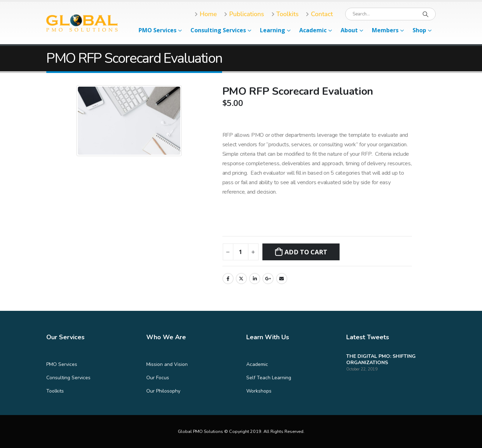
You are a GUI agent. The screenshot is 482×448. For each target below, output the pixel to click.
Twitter (241, 279)
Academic (313, 30)
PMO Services (158, 30)
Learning (273, 30)
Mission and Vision (167, 364)
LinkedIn (255, 279)
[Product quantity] (241, 252)
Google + (268, 279)
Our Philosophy (163, 391)
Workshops (259, 391)
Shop (419, 30)
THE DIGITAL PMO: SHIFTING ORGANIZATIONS (381, 359)
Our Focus (158, 378)
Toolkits (55, 391)
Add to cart (306, 252)
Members (385, 30)
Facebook (228, 279)
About (349, 30)
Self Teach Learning (269, 378)
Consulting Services (218, 30)
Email (282, 279)
